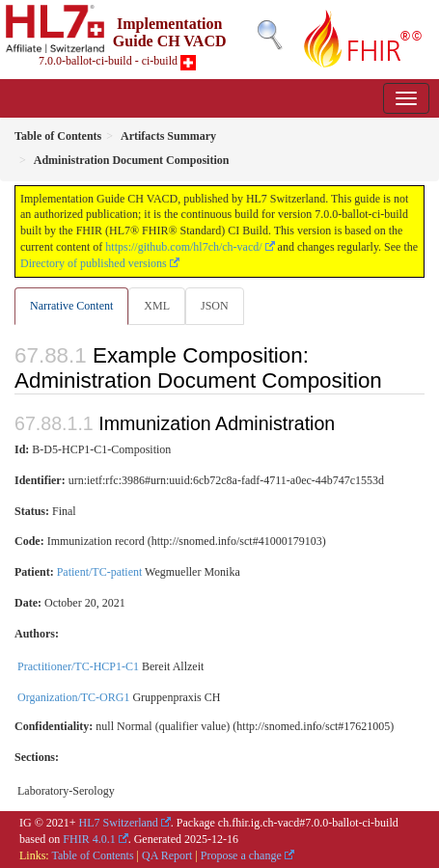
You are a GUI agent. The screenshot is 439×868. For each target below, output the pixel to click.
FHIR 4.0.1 (89, 839)
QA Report (167, 855)
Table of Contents (92, 855)
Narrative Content (71, 306)
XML (157, 306)
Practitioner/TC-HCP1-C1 (78, 666)
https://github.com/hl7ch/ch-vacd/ (183, 247)
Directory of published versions (94, 263)
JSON (215, 306)
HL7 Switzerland (119, 823)
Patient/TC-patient (100, 572)
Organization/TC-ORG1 (73, 697)
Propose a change (241, 855)
